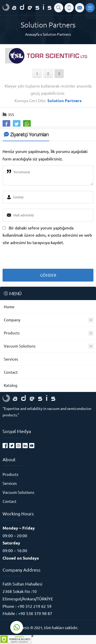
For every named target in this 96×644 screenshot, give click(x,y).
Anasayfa (32, 34)
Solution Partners (57, 34)
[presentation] (38, 255)
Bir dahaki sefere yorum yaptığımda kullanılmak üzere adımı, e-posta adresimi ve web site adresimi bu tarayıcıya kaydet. (47, 235)
